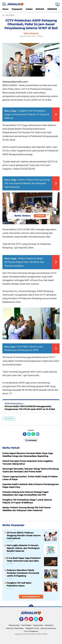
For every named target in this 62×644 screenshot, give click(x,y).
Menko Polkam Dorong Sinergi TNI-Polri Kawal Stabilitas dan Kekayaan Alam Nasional (27, 183)
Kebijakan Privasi (32, 628)
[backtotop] (31, 607)
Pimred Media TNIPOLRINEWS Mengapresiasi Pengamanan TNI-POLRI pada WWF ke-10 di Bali (30, 408)
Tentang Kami (14, 625)
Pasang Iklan (38, 625)
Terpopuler (17, 9)
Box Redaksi (26, 625)
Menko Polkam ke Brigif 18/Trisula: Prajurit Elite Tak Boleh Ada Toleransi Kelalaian (24, 262)
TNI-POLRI (9, 419)
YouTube (43, 620)
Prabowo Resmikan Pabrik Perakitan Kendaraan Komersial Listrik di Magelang (23, 573)
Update (40, 216)
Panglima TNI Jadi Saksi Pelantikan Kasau (19, 584)
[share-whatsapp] (33, 434)
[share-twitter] (29, 434)
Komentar (31, 440)
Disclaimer (49, 625)
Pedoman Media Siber (15, 628)
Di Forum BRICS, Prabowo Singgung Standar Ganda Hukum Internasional (24, 535)
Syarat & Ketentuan (48, 628)
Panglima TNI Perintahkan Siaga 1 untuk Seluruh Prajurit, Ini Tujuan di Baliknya (27, 114)
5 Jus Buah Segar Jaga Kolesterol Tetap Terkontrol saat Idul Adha (24, 559)
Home (5, 9)
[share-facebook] (25, 434)
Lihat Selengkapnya (31, 597)
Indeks (29, 9)
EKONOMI (52, 9)
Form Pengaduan (31, 631)
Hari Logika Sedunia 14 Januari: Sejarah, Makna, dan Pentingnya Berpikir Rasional (23, 548)
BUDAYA (40, 9)
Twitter (37, 620)
